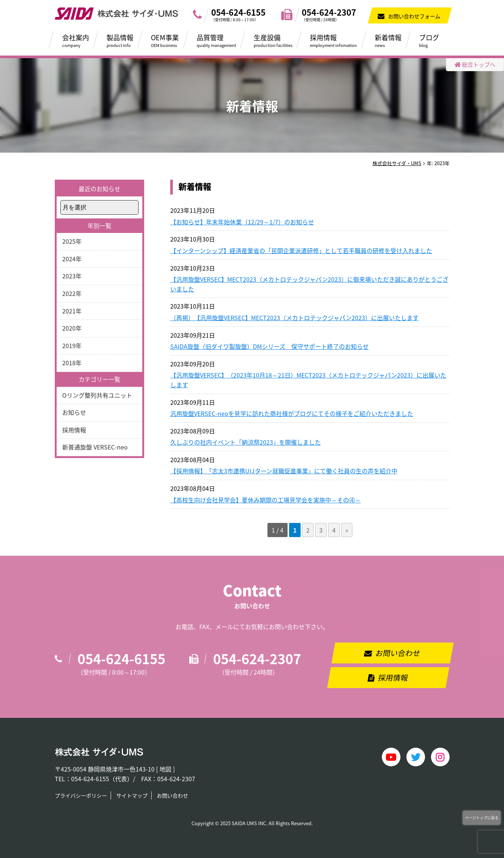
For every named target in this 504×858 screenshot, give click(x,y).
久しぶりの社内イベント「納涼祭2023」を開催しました (245, 442)
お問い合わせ (398, 653)
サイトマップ (132, 795)
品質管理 (221, 40)
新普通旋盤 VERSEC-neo (95, 447)
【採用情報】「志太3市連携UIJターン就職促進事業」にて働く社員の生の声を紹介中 (284, 471)
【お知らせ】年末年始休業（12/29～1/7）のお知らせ (242, 222)
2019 (69, 346)
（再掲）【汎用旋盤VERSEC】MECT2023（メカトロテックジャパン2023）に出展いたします (294, 318)
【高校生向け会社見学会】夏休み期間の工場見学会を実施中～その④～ (266, 500)
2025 (69, 241)
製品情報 (124, 40)
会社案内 (80, 40)
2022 (69, 293)
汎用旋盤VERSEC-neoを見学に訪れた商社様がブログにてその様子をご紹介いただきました (292, 413)
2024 (69, 259)
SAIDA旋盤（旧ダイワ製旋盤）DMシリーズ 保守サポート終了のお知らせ (270, 346)
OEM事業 (169, 40)
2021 (69, 311)
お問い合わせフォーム (414, 16)
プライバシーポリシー (81, 795)
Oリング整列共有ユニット (97, 395)
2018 (69, 363)
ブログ (433, 40)
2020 (69, 328)
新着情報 (392, 40)
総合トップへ (475, 64)
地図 (165, 769)
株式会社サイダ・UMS (397, 163)
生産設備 (277, 40)
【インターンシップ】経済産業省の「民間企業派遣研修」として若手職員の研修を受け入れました (301, 250)
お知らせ (74, 412)
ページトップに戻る (482, 818)
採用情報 (337, 40)
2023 (69, 276)
